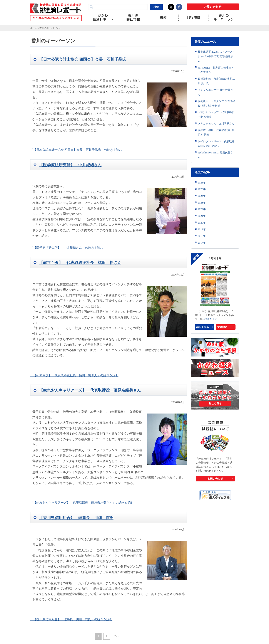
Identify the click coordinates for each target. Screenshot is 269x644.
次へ (116, 636)
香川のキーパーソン (50, 28)
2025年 (202, 189)
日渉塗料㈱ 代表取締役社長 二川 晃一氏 (216, 81)
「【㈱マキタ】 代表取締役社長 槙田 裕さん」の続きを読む (74, 375)
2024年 (202, 196)
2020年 (202, 223)
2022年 (202, 209)
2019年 (202, 229)
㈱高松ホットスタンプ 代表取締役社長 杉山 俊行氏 (216, 103)
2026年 (202, 183)
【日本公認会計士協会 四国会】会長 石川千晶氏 (83, 59)
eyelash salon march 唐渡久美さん (216, 155)
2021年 (202, 216)
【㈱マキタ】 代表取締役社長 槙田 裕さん (80, 263)
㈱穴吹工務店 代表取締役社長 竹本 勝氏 (216, 132)
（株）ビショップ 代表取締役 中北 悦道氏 (216, 115)
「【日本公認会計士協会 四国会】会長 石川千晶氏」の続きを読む (76, 150)
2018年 (202, 236)
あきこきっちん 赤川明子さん (216, 124)
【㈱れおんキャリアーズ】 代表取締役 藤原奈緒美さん (90, 390)
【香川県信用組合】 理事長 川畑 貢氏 (76, 518)
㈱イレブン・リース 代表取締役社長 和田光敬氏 (216, 144)
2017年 (202, 243)
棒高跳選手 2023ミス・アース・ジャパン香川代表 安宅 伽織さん (216, 56)
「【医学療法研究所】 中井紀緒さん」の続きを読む (67, 248)
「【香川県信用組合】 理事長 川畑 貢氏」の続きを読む (71, 619)
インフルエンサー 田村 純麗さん (216, 92)
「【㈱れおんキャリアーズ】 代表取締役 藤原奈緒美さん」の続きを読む (82, 503)
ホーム (34, 28)
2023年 (202, 203)
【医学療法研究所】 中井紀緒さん (70, 165)
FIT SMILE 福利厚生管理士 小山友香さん (216, 70)
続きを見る (211, 319)
